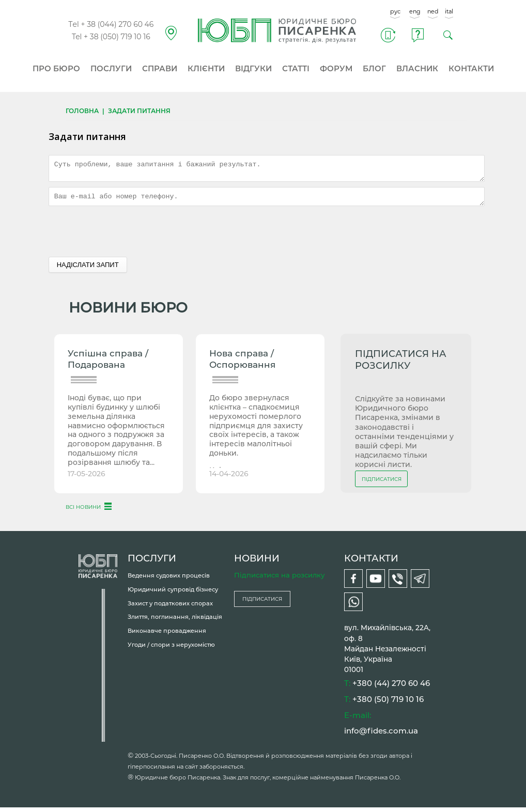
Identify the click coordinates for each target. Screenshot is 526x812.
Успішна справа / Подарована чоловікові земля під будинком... (116, 365)
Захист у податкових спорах (170, 608)
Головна (82, 111)
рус (395, 11)
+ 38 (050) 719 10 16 (117, 37)
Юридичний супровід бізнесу (173, 594)
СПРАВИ (160, 68)
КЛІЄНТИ (206, 68)
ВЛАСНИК (417, 68)
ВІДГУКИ (253, 68)
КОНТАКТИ (471, 68)
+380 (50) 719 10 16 (388, 704)
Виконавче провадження (167, 635)
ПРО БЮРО (56, 68)
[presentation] (127, 236)
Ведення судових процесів (169, 580)
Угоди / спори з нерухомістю (171, 649)
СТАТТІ (296, 68)
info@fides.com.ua (381, 735)
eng (415, 11)
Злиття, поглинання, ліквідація (175, 621)
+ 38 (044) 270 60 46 (117, 24)
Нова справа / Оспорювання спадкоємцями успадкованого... (247, 365)
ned (433, 11)
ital (449, 11)
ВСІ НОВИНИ (83, 512)
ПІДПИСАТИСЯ (382, 484)
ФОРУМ (336, 68)
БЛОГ (374, 68)
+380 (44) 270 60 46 (391, 688)
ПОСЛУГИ (111, 68)
